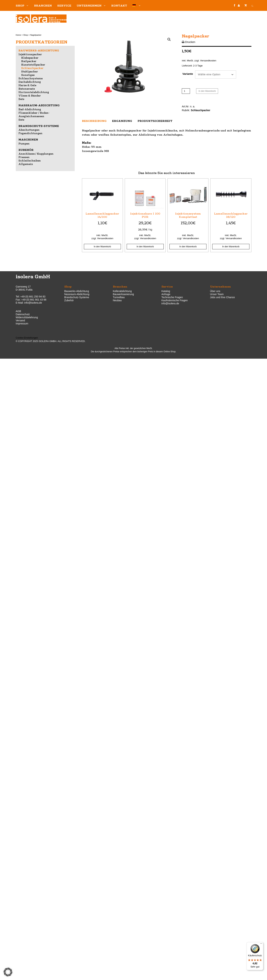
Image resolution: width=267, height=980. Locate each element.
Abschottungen (29, 130)
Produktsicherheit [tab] (155, 121)
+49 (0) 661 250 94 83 (33, 297)
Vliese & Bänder (30, 95)
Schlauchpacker (201, 110)
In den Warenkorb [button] (102, 247)
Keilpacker (29, 61)
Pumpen (24, 143)
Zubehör (26, 150)
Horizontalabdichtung (34, 92)
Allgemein (26, 164)
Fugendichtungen (30, 133)
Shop (24, 5)
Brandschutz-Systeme (39, 126)
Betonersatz (27, 89)
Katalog (166, 291)
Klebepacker (30, 58)
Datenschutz (23, 314)
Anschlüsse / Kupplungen (36, 154)
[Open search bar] (252, 5)
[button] (169, 39)
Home (18, 35)
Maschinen (28, 139)
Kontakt (119, 5)
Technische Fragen (172, 297)
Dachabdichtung (30, 82)
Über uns (215, 291)
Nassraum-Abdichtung (39, 105)
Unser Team (217, 294)
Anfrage (166, 294)
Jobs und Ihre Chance (222, 297)
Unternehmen (93, 5)
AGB (18, 311)
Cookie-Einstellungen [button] (27, 338)
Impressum (22, 324)
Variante (188, 74)
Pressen (24, 157)
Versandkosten (208, 61)
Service (64, 5)
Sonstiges (28, 75)
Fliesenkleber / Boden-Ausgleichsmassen (34, 114)
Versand (20, 320)
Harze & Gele (27, 85)
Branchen (43, 5)
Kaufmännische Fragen (175, 300)
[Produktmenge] (186, 91)
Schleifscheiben (30, 160)
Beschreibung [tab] (94, 121)
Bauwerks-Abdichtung (39, 50)
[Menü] (261, 944)
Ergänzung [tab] (122, 121)
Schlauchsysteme (31, 78)
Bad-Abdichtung (30, 109)
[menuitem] (137, 5)
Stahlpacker (30, 71)
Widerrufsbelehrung (27, 317)
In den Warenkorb (207, 91)
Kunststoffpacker (33, 64)
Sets (21, 99)
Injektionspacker (30, 54)
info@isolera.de (33, 303)
